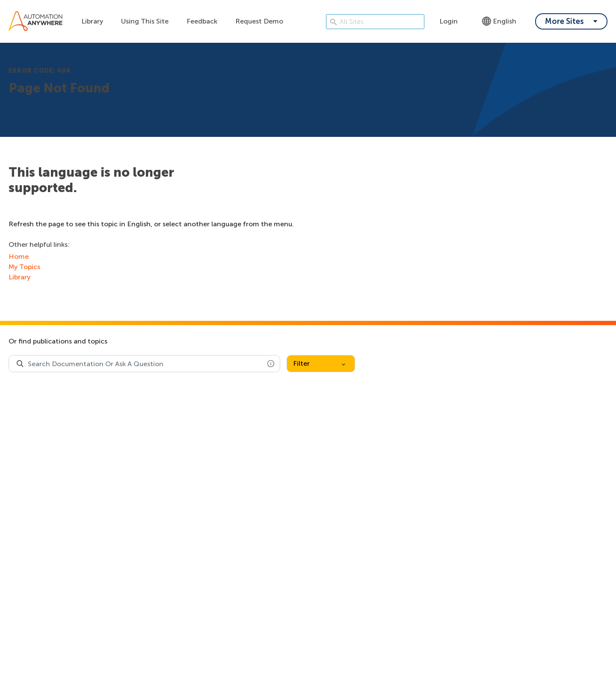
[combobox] (144, 364)
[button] (271, 364)
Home (19, 256)
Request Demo (259, 21)
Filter (319, 363)
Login (449, 21)
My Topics (24, 267)
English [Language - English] (499, 21)
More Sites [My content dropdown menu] (564, 21)
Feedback (202, 21)
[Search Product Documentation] (20, 364)
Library (92, 21)
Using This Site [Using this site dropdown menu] (145, 21)
